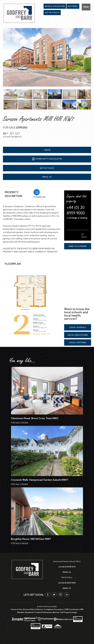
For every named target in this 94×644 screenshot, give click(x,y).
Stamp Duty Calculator (47, 159)
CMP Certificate (71, 609)
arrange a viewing (78, 218)
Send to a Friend (78, 246)
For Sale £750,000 (20, 423)
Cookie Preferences (43, 612)
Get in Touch (47, 168)
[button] (74, 103)
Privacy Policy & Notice (33, 609)
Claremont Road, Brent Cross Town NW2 (35, 418)
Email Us (47, 177)
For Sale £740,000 (20, 543)
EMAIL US (67, 572)
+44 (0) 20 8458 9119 (67, 567)
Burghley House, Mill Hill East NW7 (31, 539)
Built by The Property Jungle (65, 612)
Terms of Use (16, 609)
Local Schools (78, 327)
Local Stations (78, 342)
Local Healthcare (78, 335)
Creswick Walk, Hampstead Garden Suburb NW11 (40, 480)
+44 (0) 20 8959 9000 (67, 583)
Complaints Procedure (54, 609)
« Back (47, 150)
